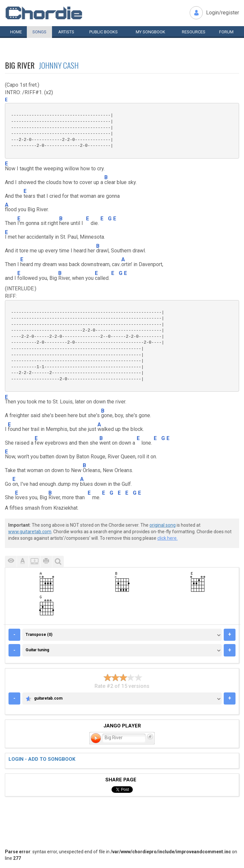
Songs (39, 32)
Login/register (223, 13)
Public (104, 32)
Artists (66, 32)
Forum (226, 32)
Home (16, 32)
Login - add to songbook (42, 759)
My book (150, 32)
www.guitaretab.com (30, 532)
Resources (194, 32)
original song (163, 525)
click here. (167, 538)
